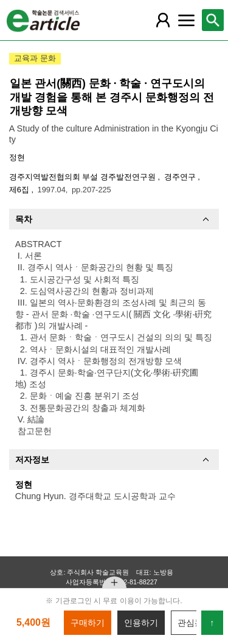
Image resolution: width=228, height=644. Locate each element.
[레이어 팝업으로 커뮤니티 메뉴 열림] (186, 20)
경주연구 (181, 177)
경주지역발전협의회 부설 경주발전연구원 (84, 177)
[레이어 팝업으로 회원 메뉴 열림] (163, 20)
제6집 (20, 190)
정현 (17, 157)
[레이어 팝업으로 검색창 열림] (213, 20)
